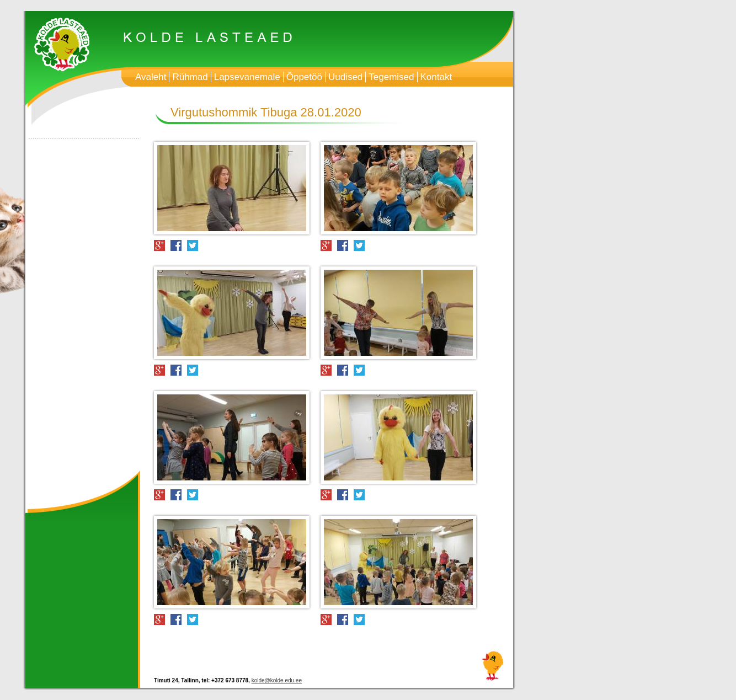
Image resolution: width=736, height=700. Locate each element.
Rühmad (190, 77)
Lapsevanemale (247, 77)
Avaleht (151, 77)
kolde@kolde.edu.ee (277, 680)
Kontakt (436, 77)
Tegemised (391, 77)
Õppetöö (304, 77)
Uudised (345, 77)
